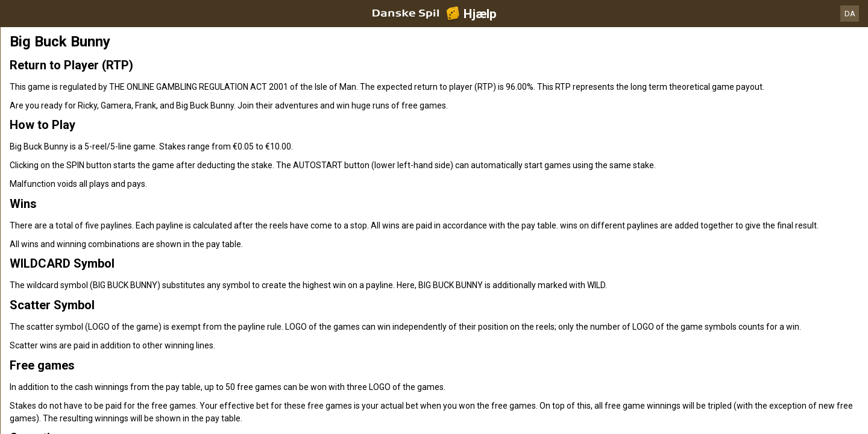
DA (850, 14)
